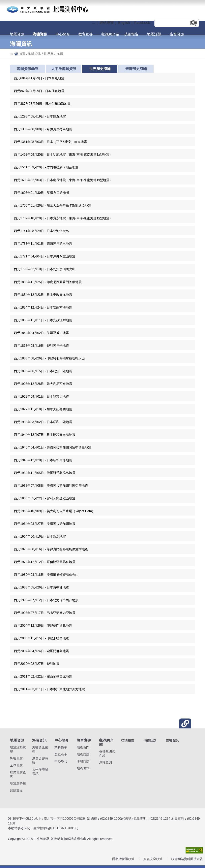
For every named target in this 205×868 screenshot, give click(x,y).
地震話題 (154, 34)
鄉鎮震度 (16, 790)
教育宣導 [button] (86, 34)
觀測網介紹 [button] (110, 34)
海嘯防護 (83, 761)
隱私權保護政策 (123, 859)
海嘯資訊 (35, 54)
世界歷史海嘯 (53, 54)
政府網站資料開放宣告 (187, 859)
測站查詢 (105, 762)
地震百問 (83, 747)
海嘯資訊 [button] (40, 34)
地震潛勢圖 (18, 783)
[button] (102, 78)
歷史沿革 (61, 754)
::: (12, 54)
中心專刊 (61, 761)
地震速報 (83, 768)
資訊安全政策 (153, 859)
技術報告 (131, 34)
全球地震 (16, 765)
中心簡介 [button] (63, 34)
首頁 (22, 54)
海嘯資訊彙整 (28, 69)
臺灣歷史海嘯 (136, 69)
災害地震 (16, 758)
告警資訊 (177, 34)
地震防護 (83, 754)
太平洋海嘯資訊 (64, 69)
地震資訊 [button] (17, 34)
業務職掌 (61, 747)
